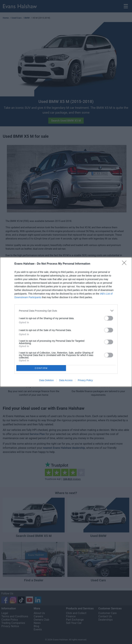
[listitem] (66, 311)
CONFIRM (41, 368)
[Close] (125, 264)
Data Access (66, 380)
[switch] (109, 318)
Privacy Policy (85, 380)
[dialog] (66, 322)
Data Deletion (46, 380)
